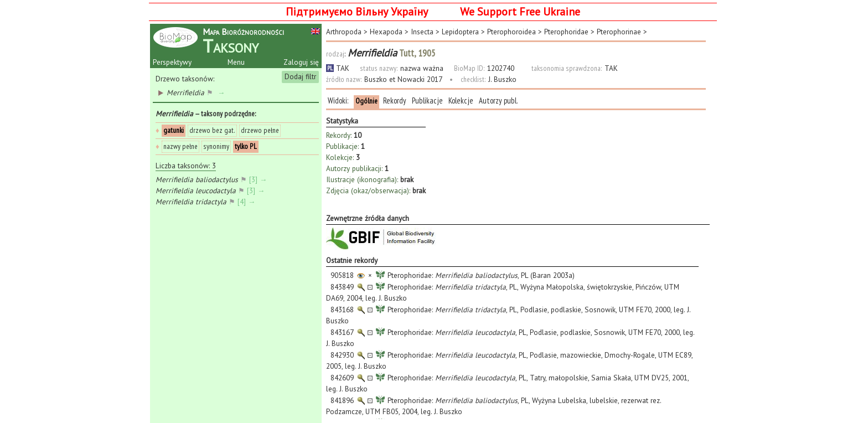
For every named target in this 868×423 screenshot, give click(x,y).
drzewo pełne (260, 130)
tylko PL (246, 146)
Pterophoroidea (512, 32)
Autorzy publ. (498, 100)
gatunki (174, 130)
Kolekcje (461, 100)
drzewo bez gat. (212, 130)
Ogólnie (366, 101)
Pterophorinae (619, 32)
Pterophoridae (566, 32)
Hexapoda (386, 32)
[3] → (259, 179)
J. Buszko (502, 79)
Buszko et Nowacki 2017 (403, 79)
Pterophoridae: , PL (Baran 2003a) (450, 275)
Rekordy (395, 100)
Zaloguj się (301, 62)
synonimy (216, 146)
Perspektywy (172, 62)
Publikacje (427, 100)
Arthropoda (344, 32)
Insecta (422, 32)
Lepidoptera (460, 32)
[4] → (247, 202)
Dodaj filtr (300, 76)
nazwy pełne (180, 146)
